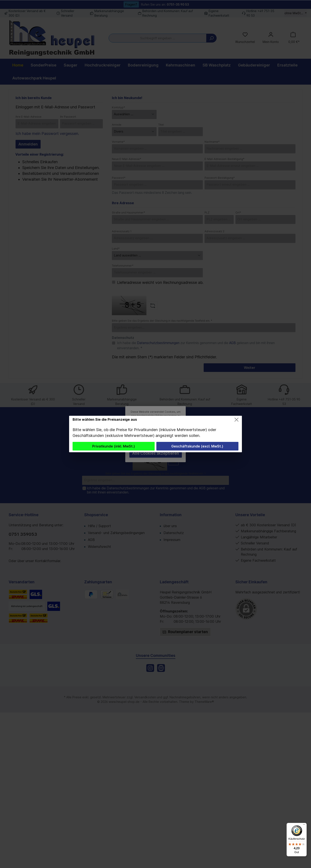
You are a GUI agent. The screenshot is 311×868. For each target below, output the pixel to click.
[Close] (236, 420)
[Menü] (304, 825)
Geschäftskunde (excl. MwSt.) (197, 446)
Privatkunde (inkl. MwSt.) (114, 446)
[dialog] (155, 434)
